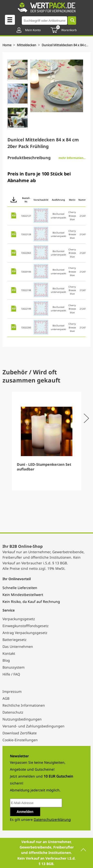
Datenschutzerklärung (52, 819)
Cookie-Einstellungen (20, 740)
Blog (6, 660)
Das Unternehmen (18, 646)
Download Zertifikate (20, 733)
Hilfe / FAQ (11, 674)
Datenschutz (13, 712)
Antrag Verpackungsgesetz (25, 633)
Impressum (12, 691)
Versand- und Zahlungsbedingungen (33, 726)
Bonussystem (14, 667)
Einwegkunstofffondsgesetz (26, 626)
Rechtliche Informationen (24, 705)
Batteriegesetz (15, 640)
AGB (6, 698)
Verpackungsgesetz (19, 619)
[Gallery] (46, 441)
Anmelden (25, 812)
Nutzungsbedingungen (22, 719)
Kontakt (9, 653)
